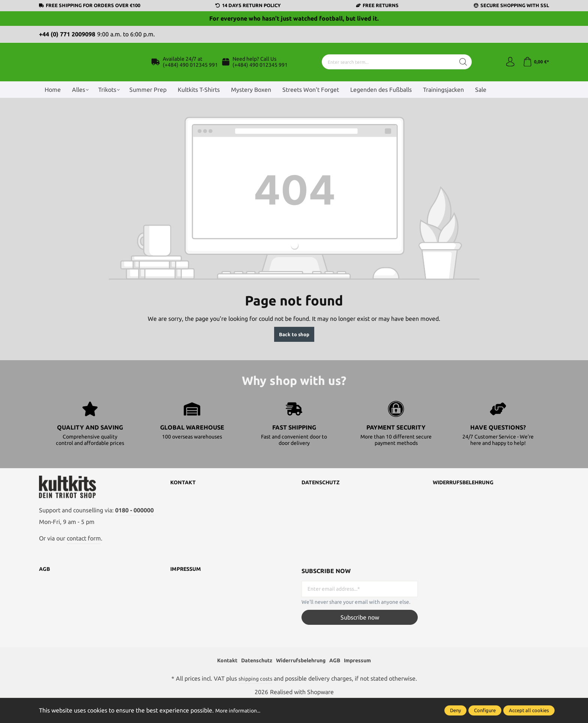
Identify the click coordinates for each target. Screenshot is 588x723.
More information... (241, 710)
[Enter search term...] (387, 70)
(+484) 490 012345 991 (190, 73)
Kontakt (185, 500)
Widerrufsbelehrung (468, 500)
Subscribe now (360, 638)
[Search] (461, 70)
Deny (455, 710)
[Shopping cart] (535, 70)
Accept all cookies (529, 710)
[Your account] (508, 70)
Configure (485, 710)
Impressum (188, 590)
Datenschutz (323, 500)
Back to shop (294, 351)
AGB (45, 590)
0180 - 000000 (134, 531)
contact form (84, 560)
